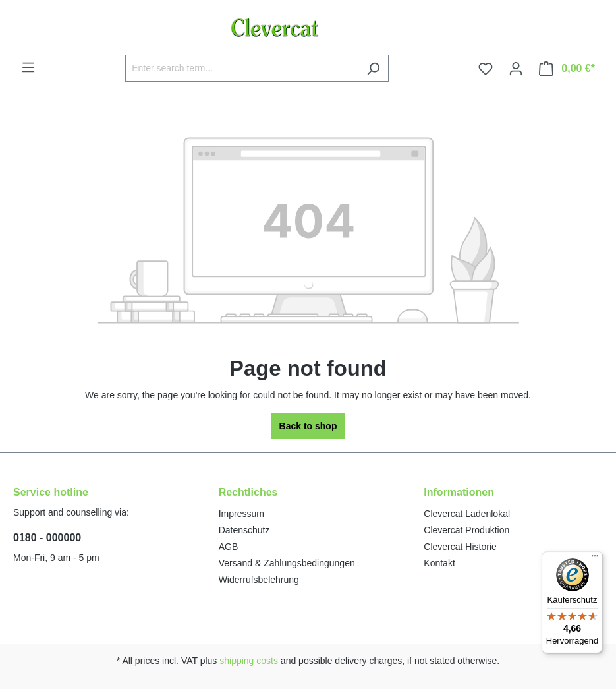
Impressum (241, 514)
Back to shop (308, 426)
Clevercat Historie (460, 547)
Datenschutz (244, 530)
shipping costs (249, 661)
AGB (229, 547)
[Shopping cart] (567, 69)
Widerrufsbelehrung (259, 580)
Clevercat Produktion (466, 530)
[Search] (373, 68)
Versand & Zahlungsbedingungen (287, 563)
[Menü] (595, 559)
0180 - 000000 (47, 538)
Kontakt (439, 563)
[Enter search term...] (242, 68)
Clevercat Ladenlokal (467, 514)
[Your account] (516, 69)
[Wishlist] (486, 69)
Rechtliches (248, 492)
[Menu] (28, 67)
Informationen (459, 492)
